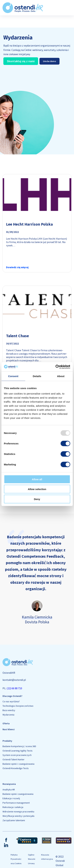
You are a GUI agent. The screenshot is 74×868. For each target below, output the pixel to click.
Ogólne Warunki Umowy (32, 859)
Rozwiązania (9, 784)
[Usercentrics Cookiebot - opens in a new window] (55, 367)
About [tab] (61, 376)
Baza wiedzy (9, 710)
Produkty (7, 741)
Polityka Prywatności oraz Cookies (16, 859)
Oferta (6, 723)
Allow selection (37, 489)
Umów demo (49, 61)
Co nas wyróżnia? (11, 702)
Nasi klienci (9, 729)
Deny (37, 499)
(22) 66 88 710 (14, 688)
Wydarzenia (8, 715)
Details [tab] (37, 376)
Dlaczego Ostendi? (12, 696)
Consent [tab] (13, 376)
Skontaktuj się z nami (21, 61)
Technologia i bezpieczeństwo (18, 706)
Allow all (37, 479)
